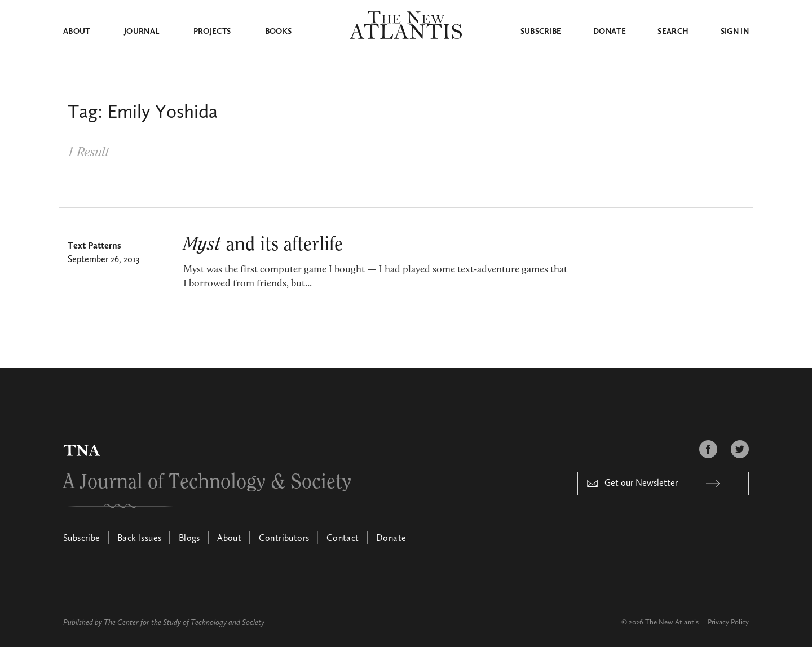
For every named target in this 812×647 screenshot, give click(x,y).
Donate (610, 32)
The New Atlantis (672, 622)
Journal (142, 32)
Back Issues (139, 539)
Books (279, 32)
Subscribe (541, 32)
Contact (343, 539)
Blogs (189, 539)
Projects (212, 32)
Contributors (284, 539)
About (77, 32)
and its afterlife (263, 245)
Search (673, 32)
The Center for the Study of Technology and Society (184, 623)
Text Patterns (94, 246)
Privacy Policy (728, 622)
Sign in (735, 32)
